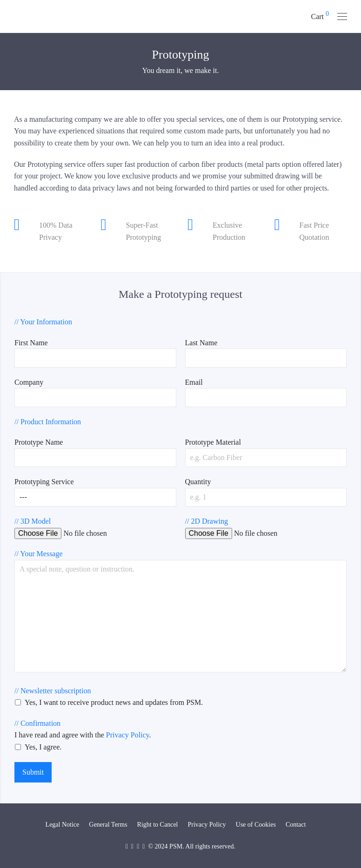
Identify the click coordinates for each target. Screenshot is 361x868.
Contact (296, 825)
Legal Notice (63, 825)
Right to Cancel (158, 825)
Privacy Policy (128, 735)
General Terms (108, 825)
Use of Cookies (256, 825)
